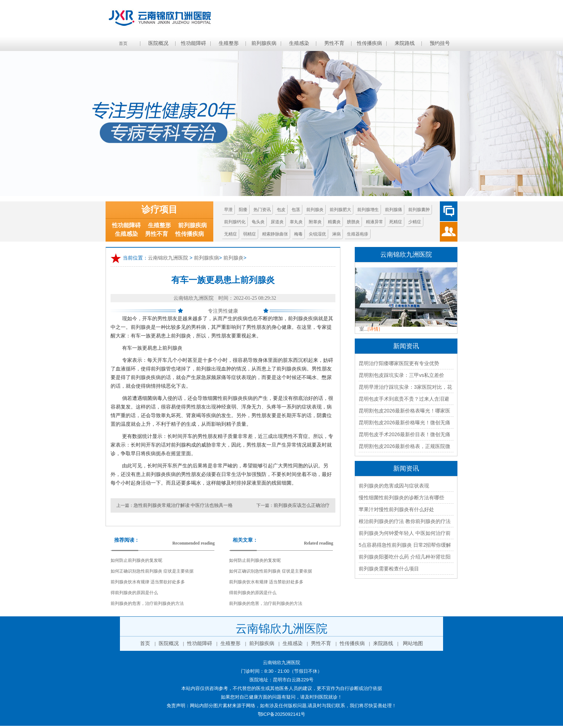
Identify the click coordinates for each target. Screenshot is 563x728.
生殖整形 (229, 43)
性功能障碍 (194, 43)
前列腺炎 (315, 210)
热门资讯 (262, 210)
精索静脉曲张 (275, 234)
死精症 (396, 222)
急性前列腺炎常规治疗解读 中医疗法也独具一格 (183, 505)
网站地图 (413, 643)
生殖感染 (299, 43)
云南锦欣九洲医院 (168, 258)
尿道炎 (277, 222)
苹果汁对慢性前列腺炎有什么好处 (396, 509)
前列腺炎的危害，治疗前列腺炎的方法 (147, 603)
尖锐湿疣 (317, 234)
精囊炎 (334, 222)
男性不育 (334, 43)
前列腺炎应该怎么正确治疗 (302, 505)
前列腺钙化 (235, 222)
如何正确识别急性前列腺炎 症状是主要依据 (152, 571)
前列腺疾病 (264, 43)
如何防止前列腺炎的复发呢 (136, 560)
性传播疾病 (369, 43)
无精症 (231, 234)
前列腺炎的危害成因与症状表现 (394, 486)
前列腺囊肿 (419, 210)
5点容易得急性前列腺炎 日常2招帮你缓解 (405, 545)
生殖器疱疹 (358, 234)
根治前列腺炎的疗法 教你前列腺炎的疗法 (405, 521)
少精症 (415, 222)
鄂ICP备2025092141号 (282, 714)
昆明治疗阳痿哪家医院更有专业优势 (399, 363)
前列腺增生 (368, 210)
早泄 (228, 210)
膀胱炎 (353, 222)
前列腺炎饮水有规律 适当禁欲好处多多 (148, 582)
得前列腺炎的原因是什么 (134, 593)
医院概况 (158, 43)
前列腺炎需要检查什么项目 (389, 569)
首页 (123, 43)
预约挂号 (440, 43)
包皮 (281, 210)
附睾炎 (315, 222)
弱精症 (250, 234)
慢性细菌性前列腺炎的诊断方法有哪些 (401, 498)
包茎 (296, 210)
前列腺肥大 (340, 210)
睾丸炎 (296, 222)
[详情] (374, 329)
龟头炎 (258, 222)
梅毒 (298, 234)
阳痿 (243, 210)
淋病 (336, 234)
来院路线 (405, 43)
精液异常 (374, 222)
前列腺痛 (394, 210)
